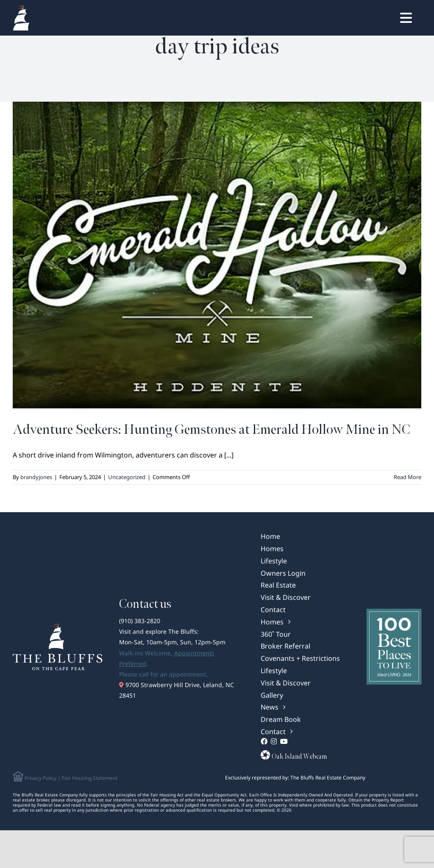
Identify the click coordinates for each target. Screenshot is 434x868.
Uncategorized (127, 477)
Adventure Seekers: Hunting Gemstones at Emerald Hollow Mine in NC (211, 430)
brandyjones (36, 477)
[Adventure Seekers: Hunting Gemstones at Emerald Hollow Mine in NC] (217, 255)
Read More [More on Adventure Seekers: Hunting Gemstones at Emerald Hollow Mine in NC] (408, 477)
